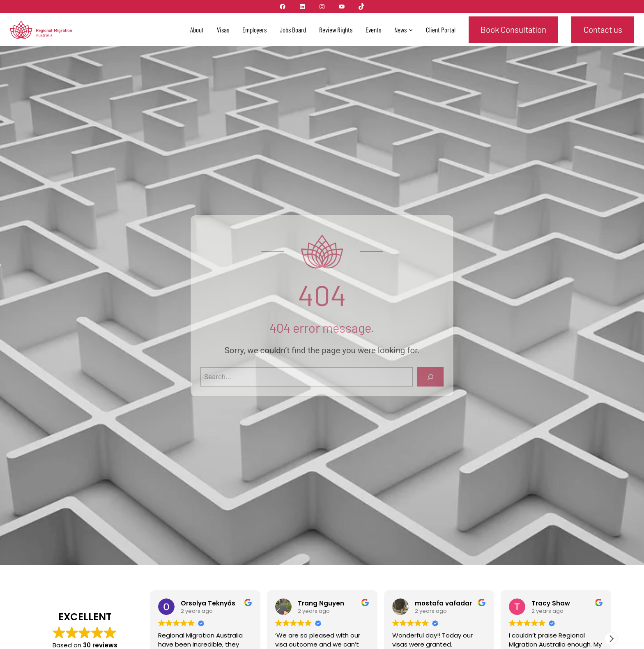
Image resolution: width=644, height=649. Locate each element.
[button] (611, 639)
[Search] (429, 377)
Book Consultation (513, 30)
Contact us (603, 30)
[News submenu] (411, 30)
